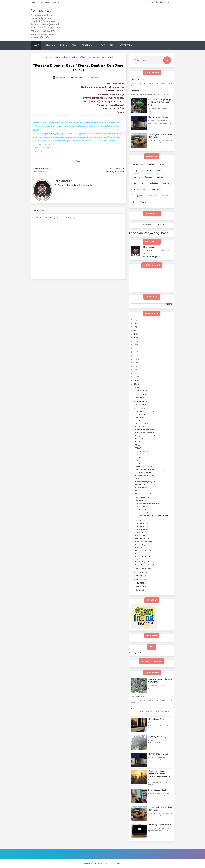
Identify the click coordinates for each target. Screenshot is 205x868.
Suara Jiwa (49, 45)
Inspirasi (136, 177)
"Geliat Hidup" (141, 536)
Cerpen (86, 45)
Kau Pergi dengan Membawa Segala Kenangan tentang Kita (159, 774)
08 (135, 380)
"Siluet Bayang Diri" (143, 548)
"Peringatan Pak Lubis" (144, 551)
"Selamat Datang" (142, 451)
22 (135, 330)
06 (135, 387)
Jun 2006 (140, 572)
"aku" (137, 460)
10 (135, 373)
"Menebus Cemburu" (143, 506)
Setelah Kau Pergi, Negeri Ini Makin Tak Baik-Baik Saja (160, 102)
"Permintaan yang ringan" (146, 411)
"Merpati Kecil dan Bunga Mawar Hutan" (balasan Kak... (151, 558)
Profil (135, 190)
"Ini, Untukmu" (141, 485)
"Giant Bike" (140, 439)
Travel (144, 202)
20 (135, 337)
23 (135, 327)
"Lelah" (138, 454)
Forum (63, 45)
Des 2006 (140, 391)
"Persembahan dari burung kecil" (148, 494)
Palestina (154, 183)
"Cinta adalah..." (141, 427)
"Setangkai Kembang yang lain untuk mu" (152, 469)
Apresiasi (151, 164)
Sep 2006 (140, 401)
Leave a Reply (94, 78)
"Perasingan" (140, 532)
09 (135, 377)
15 (135, 355)
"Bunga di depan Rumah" (145, 436)
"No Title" (139, 463)
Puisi (112, 45)
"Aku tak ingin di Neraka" (145, 562)
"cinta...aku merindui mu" (145, 472)
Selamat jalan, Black (157, 790)
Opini (143, 183)
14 (135, 359)
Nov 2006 (140, 394)
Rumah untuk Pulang (158, 117)
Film (158, 171)
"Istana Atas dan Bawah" (145, 568)
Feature (148, 171)
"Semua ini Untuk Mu (143, 466)
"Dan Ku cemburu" (143, 497)
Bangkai (135, 91)
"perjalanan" (140, 457)
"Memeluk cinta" (142, 554)
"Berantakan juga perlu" (145, 433)
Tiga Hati (164, 196)
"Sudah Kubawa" (142, 488)
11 (135, 370)
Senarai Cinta (42, 11)
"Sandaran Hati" (141, 500)
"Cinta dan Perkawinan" (42, 172)
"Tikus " (138, 448)
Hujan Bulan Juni (156, 719)
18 (135, 345)
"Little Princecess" (142, 523)
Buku (74, 45)
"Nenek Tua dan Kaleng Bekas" (147, 565)
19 (135, 341)
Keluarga (148, 177)
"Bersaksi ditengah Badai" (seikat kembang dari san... (153, 516)
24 (135, 323)
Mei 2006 (140, 576)
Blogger (160, 224)
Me (134, 183)
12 (135, 366)
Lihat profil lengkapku (151, 257)
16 (135, 352)
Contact (57, 2)
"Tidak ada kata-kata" (143, 542)
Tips (135, 202)
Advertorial (127, 45)
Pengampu (45, 2)
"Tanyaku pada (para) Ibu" (145, 482)
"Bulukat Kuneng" (142, 423)
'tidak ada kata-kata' (143, 539)
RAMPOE (155, 190)
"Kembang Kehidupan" (115, 172)
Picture (166, 183)
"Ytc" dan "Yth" (138, 80)
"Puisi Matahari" (141, 491)
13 (135, 362)
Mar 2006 (140, 583)
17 (135, 348)
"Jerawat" (139, 445)
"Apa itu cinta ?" (141, 509)
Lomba (160, 177)
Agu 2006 (140, 405)
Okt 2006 (140, 398)
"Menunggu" (140, 417)
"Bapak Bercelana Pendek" (145, 430)
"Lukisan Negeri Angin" (144, 545)
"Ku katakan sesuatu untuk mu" (148, 503)
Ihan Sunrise (62, 181)
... (132, 708)
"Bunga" (139, 479)
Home (35, 2)
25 (135, 320)
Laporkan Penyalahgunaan (149, 233)
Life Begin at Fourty (157, 737)
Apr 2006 (140, 579)
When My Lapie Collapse (160, 825)
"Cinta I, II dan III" (142, 414)
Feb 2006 (140, 587)
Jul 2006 (140, 408)
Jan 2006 (140, 590)
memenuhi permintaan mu (146, 476)
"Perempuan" (141, 420)
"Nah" (138, 442)
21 (135, 334)
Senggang (138, 196)
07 (135, 384)
